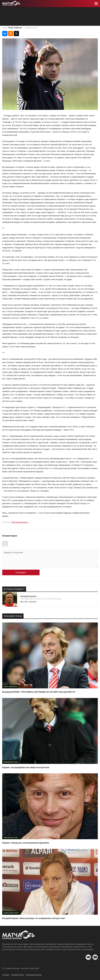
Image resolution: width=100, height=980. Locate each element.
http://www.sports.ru (20, 522)
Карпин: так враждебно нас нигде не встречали (26, 767)
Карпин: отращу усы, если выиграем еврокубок (26, 843)
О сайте (6, 975)
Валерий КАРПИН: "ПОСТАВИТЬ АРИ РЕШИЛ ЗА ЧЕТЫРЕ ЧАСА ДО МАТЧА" (39, 692)
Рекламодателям (34, 975)
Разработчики (17, 975)
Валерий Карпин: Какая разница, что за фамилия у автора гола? (34, 918)
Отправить (21, 572)
